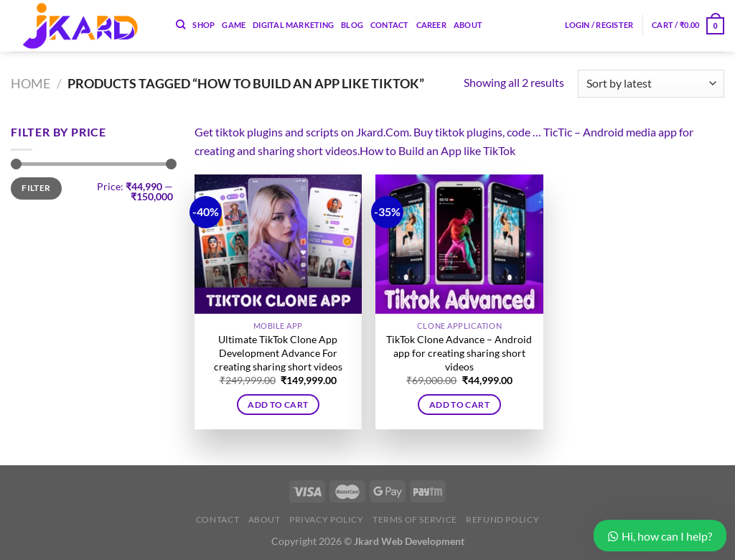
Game (234, 25)
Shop (203, 25)
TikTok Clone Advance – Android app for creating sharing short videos (459, 353)
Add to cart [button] (278, 405)
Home (31, 83)
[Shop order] (651, 84)
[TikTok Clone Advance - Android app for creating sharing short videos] (459, 244)
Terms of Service (415, 519)
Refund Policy (502, 519)
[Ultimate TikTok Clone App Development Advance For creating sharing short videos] (278, 244)
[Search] (181, 24)
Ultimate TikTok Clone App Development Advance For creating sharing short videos (278, 353)
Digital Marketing (293, 25)
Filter (36, 188)
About (468, 25)
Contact (390, 25)
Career (431, 25)
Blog (352, 25)
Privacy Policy (327, 519)
